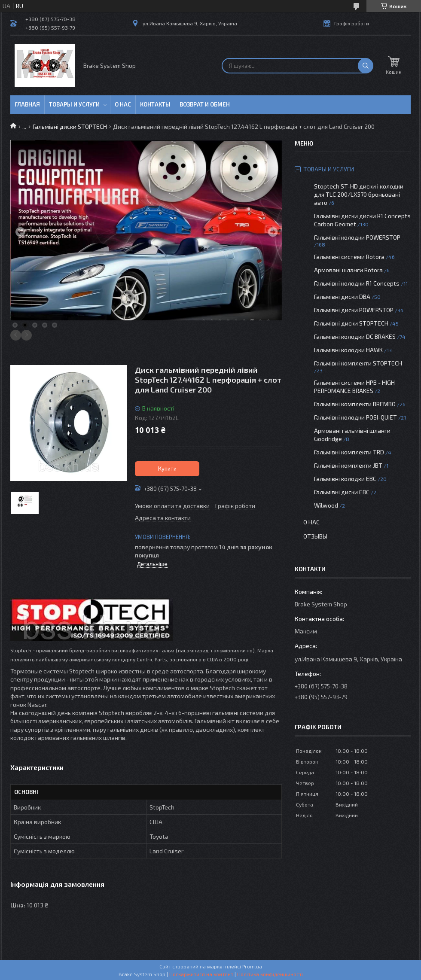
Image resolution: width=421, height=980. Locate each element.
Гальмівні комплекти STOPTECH (358, 363)
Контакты (155, 104)
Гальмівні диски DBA (342, 297)
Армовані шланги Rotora (348, 270)
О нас (123, 104)
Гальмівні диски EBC (342, 492)
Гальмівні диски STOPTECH (70, 126)
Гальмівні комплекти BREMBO (355, 404)
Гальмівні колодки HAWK (348, 350)
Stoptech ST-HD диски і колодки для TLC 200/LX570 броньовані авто (359, 194)
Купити (167, 469)
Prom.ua (252, 966)
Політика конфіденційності (270, 974)
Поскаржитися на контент (201, 974)
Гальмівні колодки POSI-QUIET (355, 417)
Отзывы (315, 536)
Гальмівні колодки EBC (345, 479)
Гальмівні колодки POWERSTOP (357, 237)
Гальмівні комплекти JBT (348, 465)
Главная (27, 104)
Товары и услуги (74, 104)
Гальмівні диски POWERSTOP (354, 310)
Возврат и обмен (205, 104)
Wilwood (326, 505)
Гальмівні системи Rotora (349, 257)
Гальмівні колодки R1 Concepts (357, 283)
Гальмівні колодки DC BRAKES (355, 336)
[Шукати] (366, 66)
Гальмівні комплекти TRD (349, 452)
